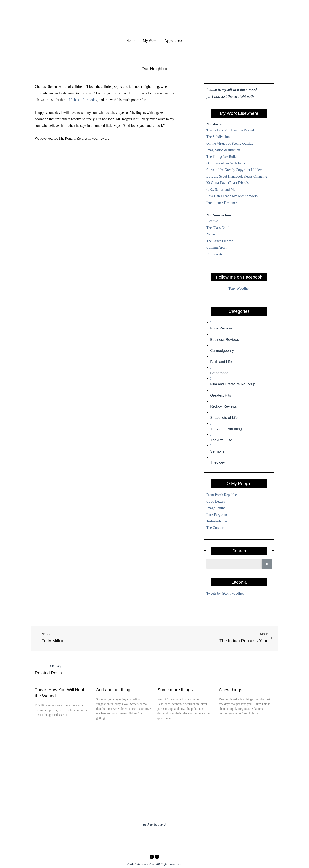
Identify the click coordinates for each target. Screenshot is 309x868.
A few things (230, 690)
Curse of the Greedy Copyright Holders (234, 170)
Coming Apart (216, 247)
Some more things (175, 690)
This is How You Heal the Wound (230, 130)
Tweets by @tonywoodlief (225, 593)
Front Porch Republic (222, 495)
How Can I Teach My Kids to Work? (232, 196)
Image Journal (216, 508)
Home (131, 41)
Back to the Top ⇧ (154, 825)
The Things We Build (222, 157)
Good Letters (216, 502)
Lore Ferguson (217, 515)
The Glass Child (218, 228)
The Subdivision (218, 137)
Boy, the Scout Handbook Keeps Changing (237, 176)
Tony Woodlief (239, 288)
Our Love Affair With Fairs (226, 163)
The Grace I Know (220, 241)
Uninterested (215, 254)
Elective (212, 221)
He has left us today (83, 100)
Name (211, 234)
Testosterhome (217, 521)
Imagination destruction (223, 150)
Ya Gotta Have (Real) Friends (227, 183)
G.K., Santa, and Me (221, 190)
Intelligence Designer (222, 203)
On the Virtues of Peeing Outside (230, 143)
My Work (150, 41)
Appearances (174, 41)
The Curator (215, 528)
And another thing (113, 690)
